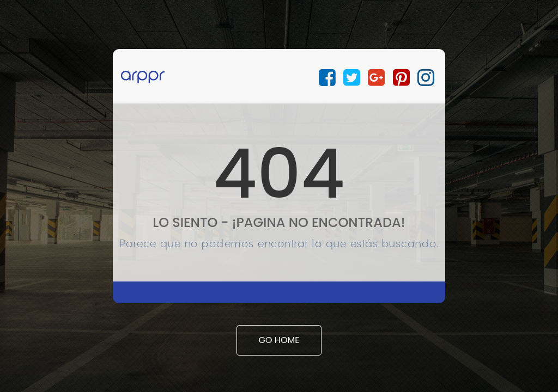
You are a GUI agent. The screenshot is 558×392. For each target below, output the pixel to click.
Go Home (279, 340)
